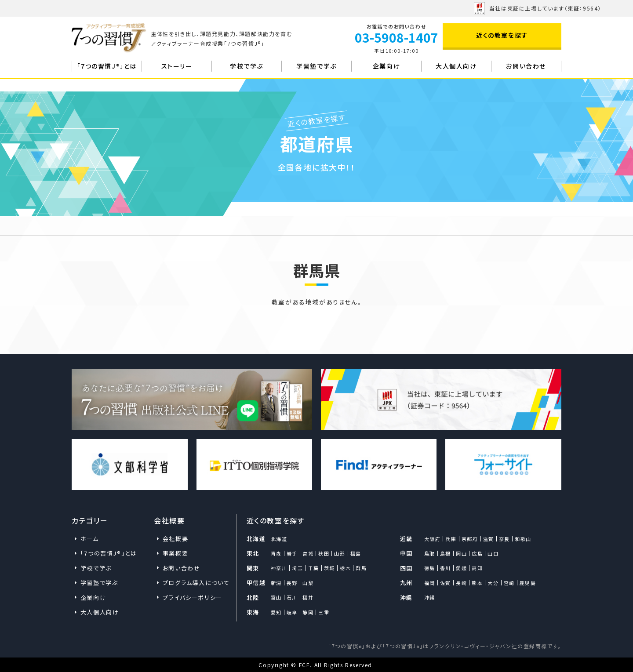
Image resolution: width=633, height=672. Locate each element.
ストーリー (177, 66)
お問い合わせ (526, 66)
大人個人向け (456, 66)
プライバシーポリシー (193, 598)
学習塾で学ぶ (316, 66)
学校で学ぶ (247, 66)
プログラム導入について (195, 583)
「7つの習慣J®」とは (107, 66)
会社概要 (175, 539)
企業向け (386, 66)
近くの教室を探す (502, 35)
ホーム (88, 226)
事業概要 (175, 553)
